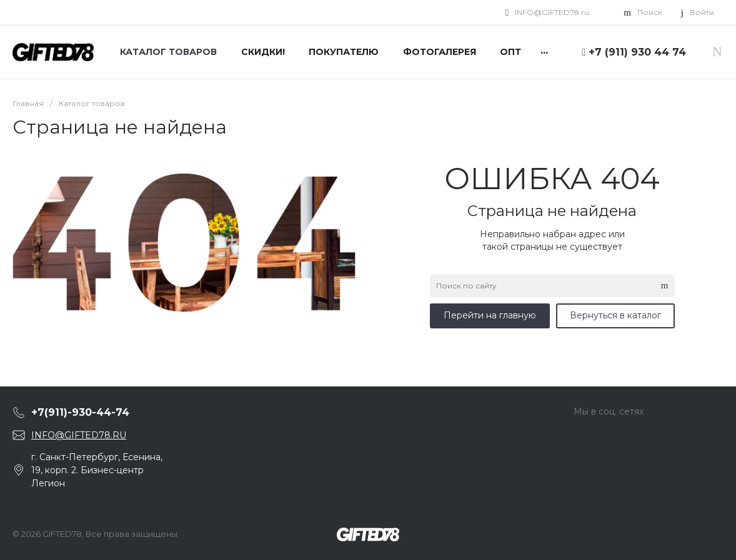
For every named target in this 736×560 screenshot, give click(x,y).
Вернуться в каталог (615, 315)
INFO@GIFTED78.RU (79, 435)
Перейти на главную (490, 315)
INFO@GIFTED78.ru (552, 12)
